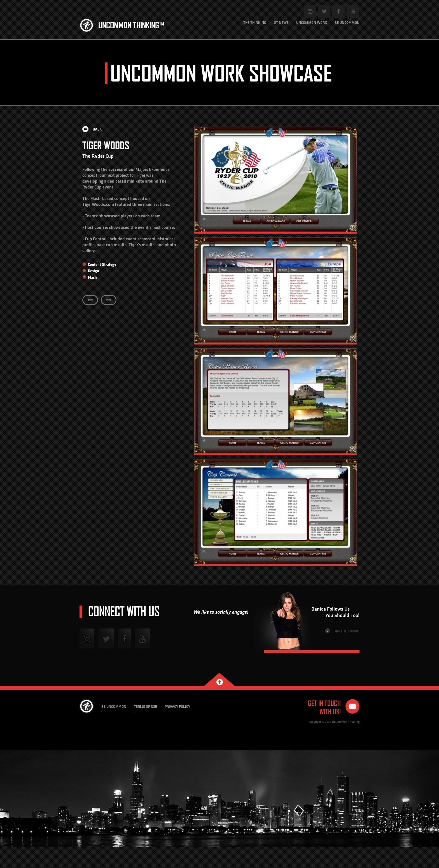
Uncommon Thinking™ (131, 25)
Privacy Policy (177, 707)
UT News (281, 23)
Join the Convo (342, 631)
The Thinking (255, 23)
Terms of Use (145, 707)
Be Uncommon (347, 23)
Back (92, 129)
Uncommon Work (312, 23)
